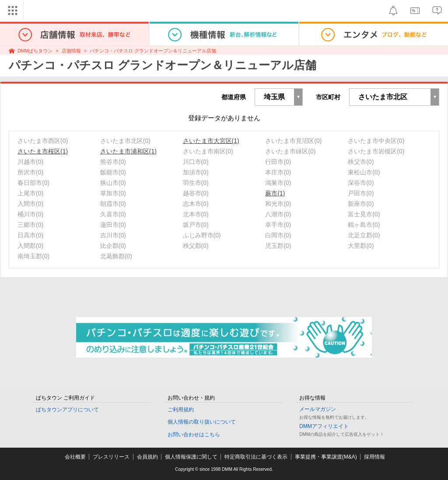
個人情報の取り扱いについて (202, 422)
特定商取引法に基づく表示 (256, 457)
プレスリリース (111, 457)
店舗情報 (71, 51)
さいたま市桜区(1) (43, 151)
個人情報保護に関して (191, 457)
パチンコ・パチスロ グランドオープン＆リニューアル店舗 (153, 51)
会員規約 (147, 457)
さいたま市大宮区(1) (211, 141)
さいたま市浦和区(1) (128, 151)
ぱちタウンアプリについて (67, 410)
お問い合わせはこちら (194, 435)
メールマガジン (318, 409)
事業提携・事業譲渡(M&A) (326, 457)
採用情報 (374, 457)
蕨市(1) (275, 193)
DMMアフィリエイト (324, 426)
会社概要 (75, 457)
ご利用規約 (181, 410)
